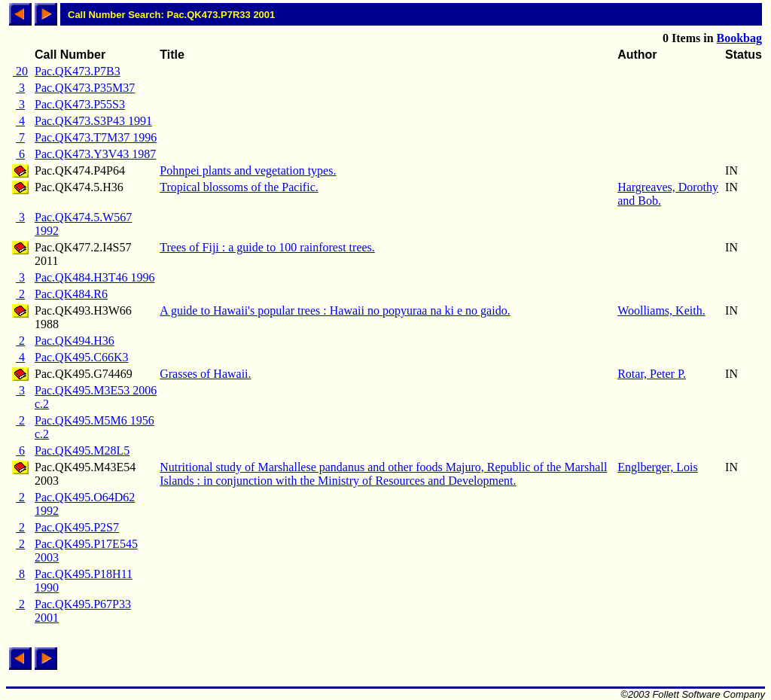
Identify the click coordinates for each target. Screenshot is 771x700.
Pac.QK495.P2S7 (77, 527)
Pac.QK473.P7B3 (78, 71)
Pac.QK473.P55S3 (80, 104)
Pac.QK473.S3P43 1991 (93, 121)
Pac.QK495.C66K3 (81, 357)
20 (20, 71)
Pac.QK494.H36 (75, 341)
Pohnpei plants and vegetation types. (248, 170)
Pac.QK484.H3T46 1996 (95, 277)
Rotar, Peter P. (652, 374)
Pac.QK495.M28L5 (82, 450)
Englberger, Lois (658, 467)
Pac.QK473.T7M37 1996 (96, 137)
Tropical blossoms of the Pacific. (239, 187)
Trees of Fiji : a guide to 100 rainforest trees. (267, 247)
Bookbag (739, 38)
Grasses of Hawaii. (205, 374)
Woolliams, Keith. (661, 310)
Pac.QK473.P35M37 (85, 88)
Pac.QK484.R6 (71, 294)
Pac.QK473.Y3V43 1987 (95, 154)
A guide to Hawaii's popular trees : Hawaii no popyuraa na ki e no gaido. (335, 310)
